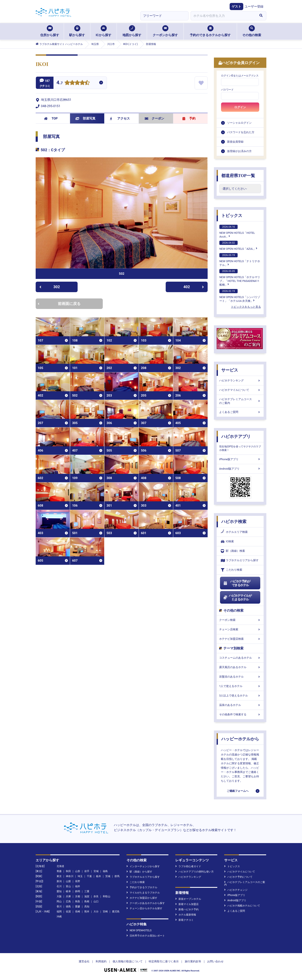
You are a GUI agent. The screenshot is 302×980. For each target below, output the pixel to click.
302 (50, 287)
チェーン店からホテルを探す (144, 908)
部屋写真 (85, 118)
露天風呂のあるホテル (240, 667)
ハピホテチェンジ (236, 890)
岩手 (87, 871)
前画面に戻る (59, 304)
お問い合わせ (215, 961)
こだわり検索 (232, 570)
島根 (87, 901)
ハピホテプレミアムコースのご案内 (240, 401)
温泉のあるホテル (240, 705)
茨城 (108, 876)
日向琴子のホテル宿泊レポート (146, 936)
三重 (87, 891)
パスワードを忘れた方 (241, 132)
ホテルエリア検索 (234, 532)
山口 (96, 901)
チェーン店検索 (240, 629)
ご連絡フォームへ (238, 791)
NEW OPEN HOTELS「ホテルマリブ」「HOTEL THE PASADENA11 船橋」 (240, 278)
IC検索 (227, 542)
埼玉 (80, 876)
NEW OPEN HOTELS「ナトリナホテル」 (240, 260)
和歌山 (107, 896)
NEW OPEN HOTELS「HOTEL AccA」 (237, 231)
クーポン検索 (240, 620)
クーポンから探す (165, 31)
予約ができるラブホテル (142, 887)
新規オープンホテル (188, 899)
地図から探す (132, 31)
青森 (59, 871)
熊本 (87, 912)
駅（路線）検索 (233, 551)
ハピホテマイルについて (240, 390)
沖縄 (59, 917)
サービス (230, 370)
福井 (78, 886)
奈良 (96, 896)
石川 (59, 886)
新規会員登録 (235, 142)
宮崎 (105, 912)
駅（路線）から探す (139, 872)
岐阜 (68, 891)
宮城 (96, 871)
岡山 (59, 901)
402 (194, 287)
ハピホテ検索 (234, 522)
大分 (96, 912)
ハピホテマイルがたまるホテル (237, 598)
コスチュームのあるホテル (240, 658)
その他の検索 (252, 31)
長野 (78, 881)
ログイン (240, 107)
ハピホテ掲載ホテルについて (242, 906)
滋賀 (87, 896)
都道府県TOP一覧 (238, 176)
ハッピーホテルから (240, 739)
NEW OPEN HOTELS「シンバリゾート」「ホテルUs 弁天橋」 (240, 296)
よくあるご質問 (240, 412)
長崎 (78, 912)
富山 (68, 886)
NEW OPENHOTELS (139, 930)
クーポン (154, 118)
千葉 (89, 876)
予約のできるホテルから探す (210, 31)
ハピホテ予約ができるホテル (237, 583)
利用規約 (101, 961)
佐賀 (68, 912)
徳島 (68, 906)
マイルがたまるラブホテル (143, 893)
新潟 (59, 881)
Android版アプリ (240, 469)
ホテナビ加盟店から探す (142, 898)
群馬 (117, 876)
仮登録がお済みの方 (239, 151)
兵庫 (68, 896)
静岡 (78, 891)
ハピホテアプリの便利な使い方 (195, 872)
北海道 (60, 866)
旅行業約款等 (193, 961)
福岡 (59, 912)
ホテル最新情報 (186, 915)
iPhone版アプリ (240, 459)
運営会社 (84, 961)
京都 (78, 896)
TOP (51, 118)
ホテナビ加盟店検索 (240, 639)
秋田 (68, 871)
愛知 (59, 891)
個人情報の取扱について (128, 961)
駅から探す (77, 31)
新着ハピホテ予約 (187, 909)
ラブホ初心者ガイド (188, 866)
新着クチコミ (184, 920)
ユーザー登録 (254, 7)
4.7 (60, 83)
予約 (189, 118)
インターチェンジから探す (143, 866)
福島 (105, 871)
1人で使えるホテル (240, 686)
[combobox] (223, 16)
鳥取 (78, 901)
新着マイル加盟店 (187, 904)
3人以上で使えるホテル (240, 696)
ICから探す (103, 31)
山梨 (68, 881)
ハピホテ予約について (238, 877)
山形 (78, 871)
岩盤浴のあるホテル (240, 677)
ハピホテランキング (240, 380)
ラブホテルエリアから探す (240, 560)
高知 (87, 906)
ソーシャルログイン (239, 123)
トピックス (232, 215)
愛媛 (78, 906)
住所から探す (50, 31)
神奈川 (70, 876)
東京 (59, 876)
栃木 (99, 876)
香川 (59, 906)
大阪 (59, 896)
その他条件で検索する (240, 714)
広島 (68, 901)
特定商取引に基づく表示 (164, 961)
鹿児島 (116, 912)
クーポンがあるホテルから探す (146, 903)
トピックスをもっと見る (246, 307)
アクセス (120, 118)
